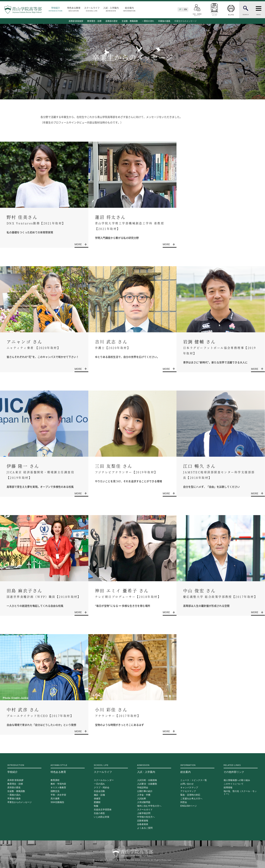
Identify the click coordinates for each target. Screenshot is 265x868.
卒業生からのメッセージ (185, 21)
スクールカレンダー (104, 780)
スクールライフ (92, 9)
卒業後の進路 (164, 21)
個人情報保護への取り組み (237, 780)
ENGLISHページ (189, 806)
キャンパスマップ (189, 788)
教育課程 (55, 780)
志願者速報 (143, 821)
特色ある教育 (74, 9)
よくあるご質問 (145, 828)
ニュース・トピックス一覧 (194, 780)
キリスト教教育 (58, 788)
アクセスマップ (188, 791)
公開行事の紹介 (145, 791)
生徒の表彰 (99, 813)
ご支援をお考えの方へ (191, 799)
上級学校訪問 (144, 813)
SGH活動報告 (57, 802)
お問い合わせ (187, 784)
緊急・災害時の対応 (190, 795)
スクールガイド (145, 810)
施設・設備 (99, 795)
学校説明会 (143, 788)
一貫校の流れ (148, 21)
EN (185, 9)
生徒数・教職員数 (130, 21)
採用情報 (228, 788)
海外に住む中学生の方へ (149, 806)
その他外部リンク (241, 769)
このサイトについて (234, 784)
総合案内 (129, 9)
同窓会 (184, 802)
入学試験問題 (144, 802)
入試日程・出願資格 (147, 780)
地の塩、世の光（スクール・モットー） (240, 793)
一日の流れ (99, 784)
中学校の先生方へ (146, 817)
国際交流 (55, 791)
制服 (96, 806)
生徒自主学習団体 (103, 810)
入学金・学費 (144, 795)
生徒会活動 (99, 791)
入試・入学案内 (111, 9)
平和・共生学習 (58, 795)
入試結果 (142, 799)
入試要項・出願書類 (147, 784)
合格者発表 (143, 824)
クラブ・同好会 (102, 788)
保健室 (97, 799)
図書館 (97, 802)
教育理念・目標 (94, 21)
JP (180, 9)
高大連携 (55, 799)
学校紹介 (56, 9)
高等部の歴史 (112, 21)
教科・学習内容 (58, 784)
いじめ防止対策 (102, 817)
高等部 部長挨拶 (76, 21)
